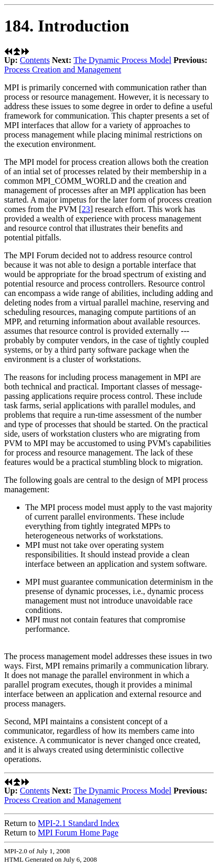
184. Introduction (67, 26)
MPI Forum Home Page (78, 833)
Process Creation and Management (63, 70)
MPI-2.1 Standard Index (79, 823)
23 (86, 209)
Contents (35, 60)
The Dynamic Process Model (122, 60)
